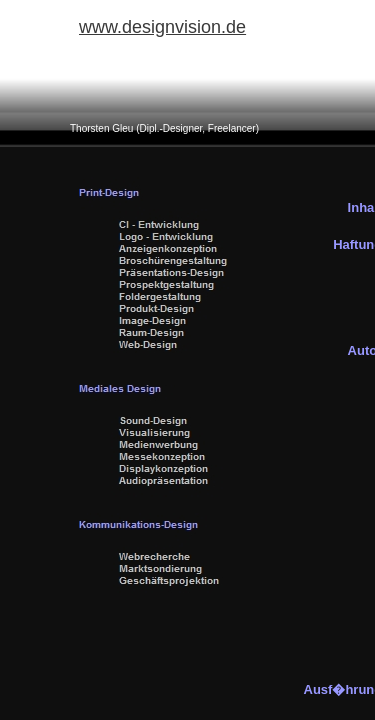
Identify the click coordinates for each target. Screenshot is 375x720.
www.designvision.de (162, 27)
